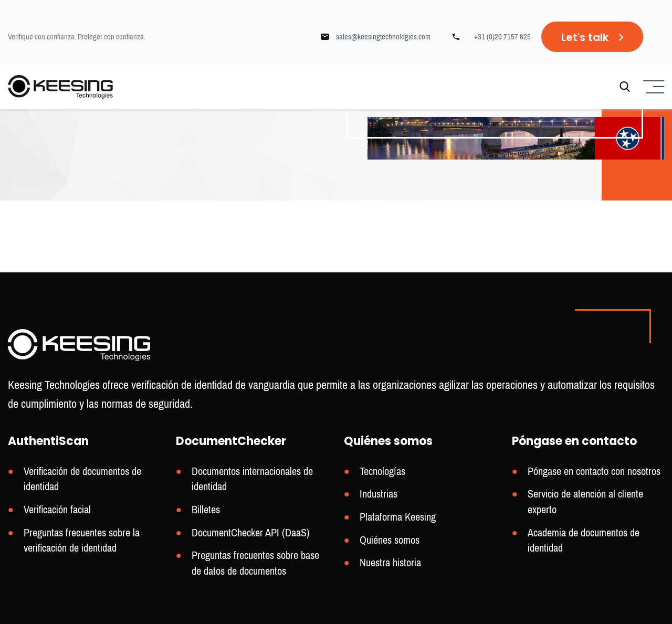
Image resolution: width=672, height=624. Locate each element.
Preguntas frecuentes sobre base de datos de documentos (255, 564)
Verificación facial (57, 510)
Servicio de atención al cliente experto (585, 502)
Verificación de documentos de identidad (82, 479)
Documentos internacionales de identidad (252, 479)
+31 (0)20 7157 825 (502, 37)
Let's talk (585, 37)
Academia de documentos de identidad (584, 541)
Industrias (379, 494)
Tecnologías (382, 472)
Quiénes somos (390, 540)
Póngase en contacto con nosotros (594, 472)
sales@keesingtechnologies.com (383, 37)
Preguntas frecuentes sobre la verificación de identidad (82, 541)
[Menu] (652, 87)
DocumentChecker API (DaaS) (251, 533)
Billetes (206, 510)
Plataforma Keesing (398, 517)
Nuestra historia (390, 563)
